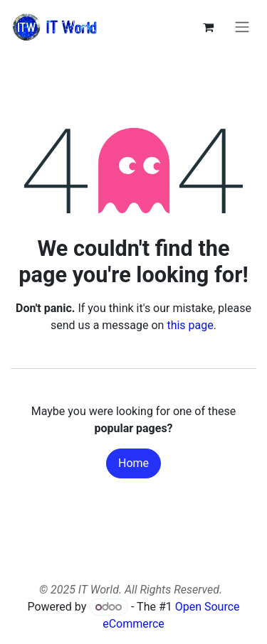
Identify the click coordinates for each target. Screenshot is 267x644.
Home (133, 463)
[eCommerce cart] (208, 27)
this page (190, 325)
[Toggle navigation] (242, 27)
